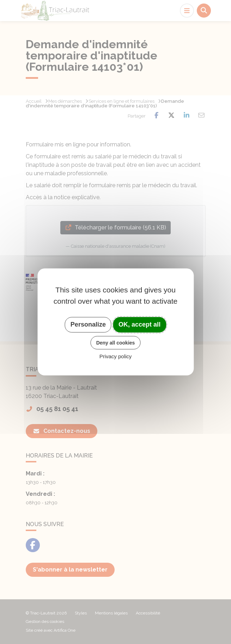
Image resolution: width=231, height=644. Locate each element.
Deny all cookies (116, 342)
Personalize (88, 324)
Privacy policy (116, 356)
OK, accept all (139, 324)
